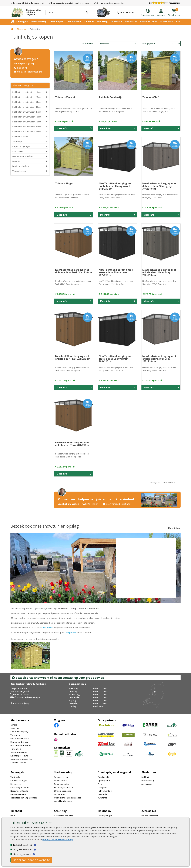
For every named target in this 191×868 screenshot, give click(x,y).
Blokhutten (131, 22)
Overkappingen (105, 816)
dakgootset (71, 632)
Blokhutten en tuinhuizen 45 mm (27, 112)
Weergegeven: (147, 43)
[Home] (25, 12)
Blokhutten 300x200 (21, 136)
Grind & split (103, 777)
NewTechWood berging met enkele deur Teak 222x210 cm (73, 357)
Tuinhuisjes (18, 141)
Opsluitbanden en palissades (24, 798)
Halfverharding (105, 791)
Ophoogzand (104, 781)
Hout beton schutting (64, 816)
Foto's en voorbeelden (21, 745)
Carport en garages (21, 146)
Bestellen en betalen (20, 739)
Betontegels (16, 784)
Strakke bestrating (63, 791)
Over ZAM (15, 728)
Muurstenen (60, 794)
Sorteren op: (87, 43)
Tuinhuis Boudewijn (111, 97)
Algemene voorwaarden (21, 759)
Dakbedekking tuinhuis (23, 156)
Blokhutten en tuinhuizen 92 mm (27, 132)
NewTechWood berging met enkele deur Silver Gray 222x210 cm (159, 272)
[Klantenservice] (148, 13)
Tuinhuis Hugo (64, 183)
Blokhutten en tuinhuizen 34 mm (27, 102)
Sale (178, 22)
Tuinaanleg (16, 749)
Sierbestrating (39, 22)
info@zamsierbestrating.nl (29, 72)
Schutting (102, 22)
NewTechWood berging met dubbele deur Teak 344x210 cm (74, 271)
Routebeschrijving (20, 703)
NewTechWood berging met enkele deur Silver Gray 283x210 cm (159, 359)
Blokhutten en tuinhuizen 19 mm (27, 92)
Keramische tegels (19, 781)
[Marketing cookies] (11, 854)
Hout (13, 816)
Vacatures (15, 735)
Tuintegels (22, 22)
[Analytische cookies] (11, 849)
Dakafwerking (148, 781)
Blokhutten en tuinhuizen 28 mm (27, 97)
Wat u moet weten (19, 752)
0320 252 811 (23, 68)
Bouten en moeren (150, 816)
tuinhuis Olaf (47, 628)
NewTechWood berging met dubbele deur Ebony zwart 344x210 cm (116, 186)
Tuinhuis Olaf (150, 97)
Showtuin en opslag (19, 732)
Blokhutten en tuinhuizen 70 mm (27, 127)
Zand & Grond (73, 22)
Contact (14, 725)
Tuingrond (102, 787)
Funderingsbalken (21, 166)
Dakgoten (17, 161)
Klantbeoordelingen (19, 742)
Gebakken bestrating (64, 801)
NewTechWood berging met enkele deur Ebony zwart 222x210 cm (116, 272)
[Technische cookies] (11, 845)
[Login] (161, 13)
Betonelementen (18, 794)
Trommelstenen (61, 777)
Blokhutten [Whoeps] (22, 29)
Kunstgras (102, 798)
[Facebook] (56, 725)
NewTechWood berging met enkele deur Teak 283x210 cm (73, 444)
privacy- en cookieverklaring (58, 840)
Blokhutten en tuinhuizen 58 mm (27, 122)
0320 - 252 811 (92, 504)
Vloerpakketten (19, 171)
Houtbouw (116, 22)
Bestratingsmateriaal (20, 787)
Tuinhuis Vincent (65, 97)
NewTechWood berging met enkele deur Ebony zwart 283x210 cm (116, 359)
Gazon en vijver (148, 22)
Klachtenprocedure (19, 756)
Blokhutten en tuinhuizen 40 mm (27, 107)
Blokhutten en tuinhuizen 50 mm (27, 117)
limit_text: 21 (175, 44)
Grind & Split (56, 22)
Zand (100, 784)
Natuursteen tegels (19, 791)
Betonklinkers (60, 781)
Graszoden (103, 794)
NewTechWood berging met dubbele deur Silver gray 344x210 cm (159, 186)
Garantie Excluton (19, 763)
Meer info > (174, 528)
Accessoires (166, 22)
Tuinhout (89, 22)
